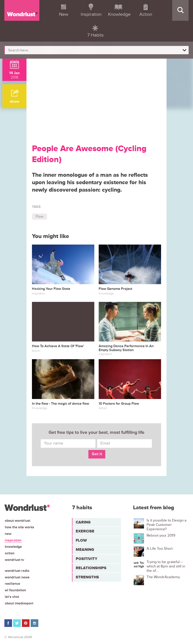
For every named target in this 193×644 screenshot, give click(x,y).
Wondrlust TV (14, 560)
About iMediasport (19, 603)
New (8, 534)
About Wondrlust (18, 521)
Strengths (87, 577)
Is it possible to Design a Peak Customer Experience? (167, 525)
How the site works (19, 527)
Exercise (85, 531)
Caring (83, 522)
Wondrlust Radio (17, 571)
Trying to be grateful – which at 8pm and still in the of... (166, 566)
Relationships (91, 568)
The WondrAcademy (163, 577)
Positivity (87, 559)
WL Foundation (15, 590)
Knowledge (13, 547)
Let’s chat (12, 597)
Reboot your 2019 (161, 535)
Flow (39, 216)
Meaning (85, 549)
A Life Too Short (160, 549)
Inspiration (13, 540)
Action (10, 553)
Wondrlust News (17, 577)
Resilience (12, 584)
